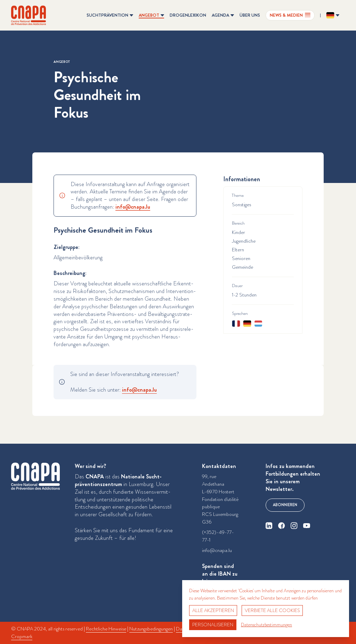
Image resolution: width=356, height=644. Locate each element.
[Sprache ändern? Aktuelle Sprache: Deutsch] (333, 15)
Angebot (62, 62)
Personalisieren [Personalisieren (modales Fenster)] (213, 625)
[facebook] (282, 526)
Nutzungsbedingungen (151, 629)
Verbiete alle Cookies (272, 610)
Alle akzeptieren (213, 610)
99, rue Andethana (213, 480)
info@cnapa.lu (217, 550)
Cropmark (22, 637)
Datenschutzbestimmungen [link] (266, 625)
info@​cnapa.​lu (133, 207)
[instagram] (294, 526)
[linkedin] (269, 526)
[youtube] (307, 526)
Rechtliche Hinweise (106, 629)
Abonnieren (285, 505)
